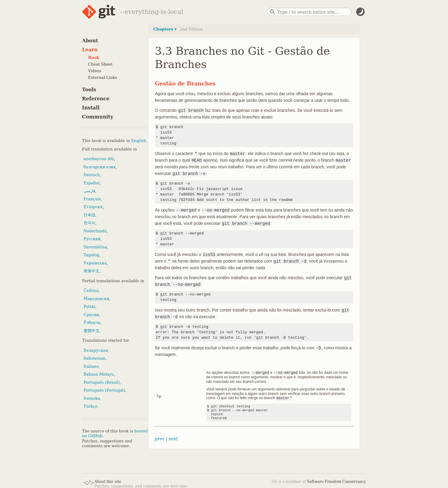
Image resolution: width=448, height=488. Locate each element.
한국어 (90, 223)
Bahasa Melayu (99, 374)
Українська (95, 263)
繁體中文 (92, 331)
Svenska (92, 398)
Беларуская (96, 350)
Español (92, 183)
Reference (96, 99)
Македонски (97, 299)
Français (92, 199)
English (139, 141)
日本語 (90, 215)
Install (91, 108)
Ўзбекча (92, 323)
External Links (103, 78)
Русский (92, 239)
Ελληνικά (93, 207)
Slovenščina (96, 247)
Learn (90, 50)
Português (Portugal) (104, 390)
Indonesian (95, 358)
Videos (95, 71)
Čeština (91, 291)
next (173, 438)
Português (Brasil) (102, 382)
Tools (89, 90)
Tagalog (92, 255)
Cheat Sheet (100, 64)
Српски (91, 315)
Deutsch (92, 175)
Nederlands (95, 231)
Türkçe (91, 406)
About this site (108, 482)
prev (160, 438)
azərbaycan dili (99, 159)
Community (98, 117)
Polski (90, 307)
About (90, 41)
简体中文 (92, 271)
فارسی (89, 191)
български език (100, 167)
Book (94, 58)
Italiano (91, 366)
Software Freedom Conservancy (336, 482)
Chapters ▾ (165, 29)
